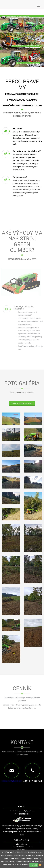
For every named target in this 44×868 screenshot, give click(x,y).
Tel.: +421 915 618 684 (22, 814)
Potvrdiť (34, 865)
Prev (4, 24)
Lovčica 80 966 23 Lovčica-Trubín (22, 847)
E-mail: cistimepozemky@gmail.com (22, 811)
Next (40, 24)
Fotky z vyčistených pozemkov (22, 403)
